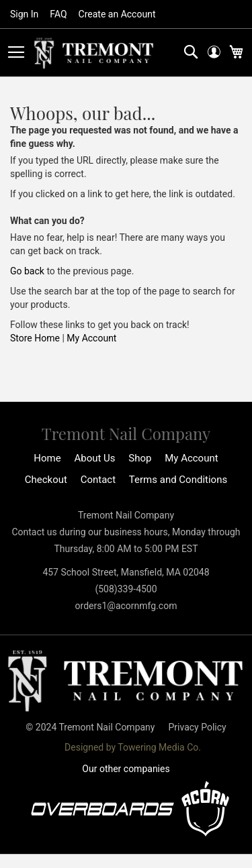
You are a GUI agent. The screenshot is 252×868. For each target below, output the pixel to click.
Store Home (35, 338)
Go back (27, 271)
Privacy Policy (197, 727)
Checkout (46, 480)
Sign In (24, 14)
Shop (140, 458)
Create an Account (117, 14)
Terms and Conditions (178, 480)
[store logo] (94, 53)
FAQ (58, 14)
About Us (94, 458)
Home (47, 458)
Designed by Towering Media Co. (133, 747)
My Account (91, 338)
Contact (98, 480)
